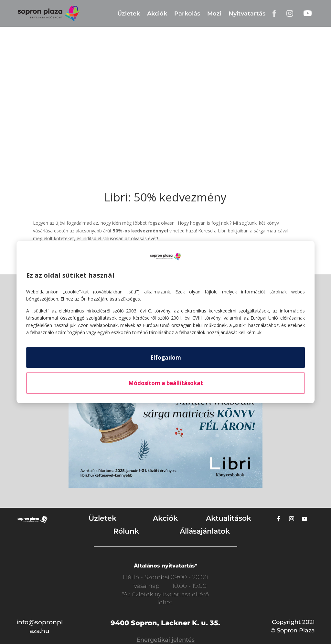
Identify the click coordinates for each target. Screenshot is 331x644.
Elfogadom (166, 358)
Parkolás (187, 14)
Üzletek (129, 14)
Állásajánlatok (205, 531)
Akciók (157, 14)
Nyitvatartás (247, 14)
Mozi (214, 14)
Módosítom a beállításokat (166, 383)
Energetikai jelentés (165, 640)
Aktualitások (229, 518)
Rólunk (126, 531)
